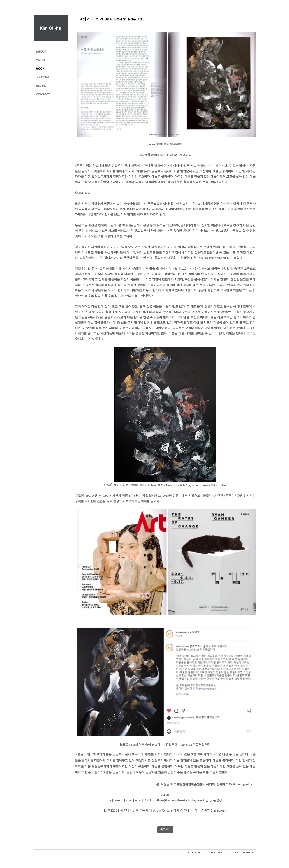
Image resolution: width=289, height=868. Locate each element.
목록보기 (165, 830)
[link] (244, 785)
